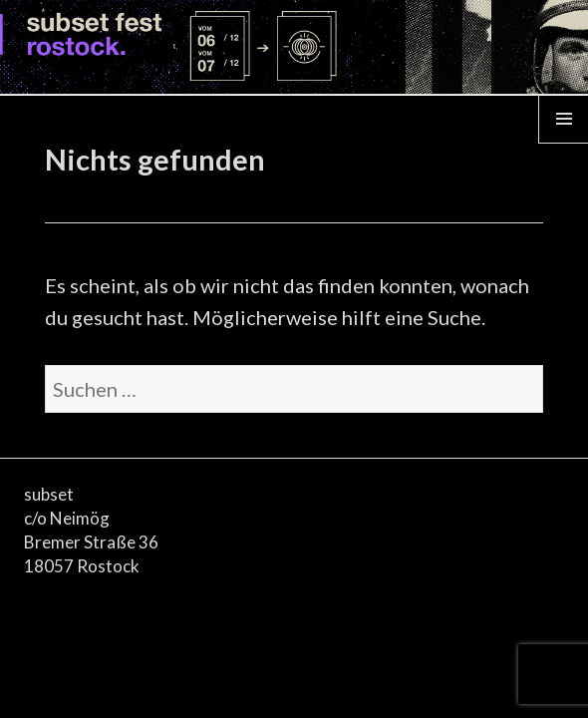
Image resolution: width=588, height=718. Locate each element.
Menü (564, 143)
